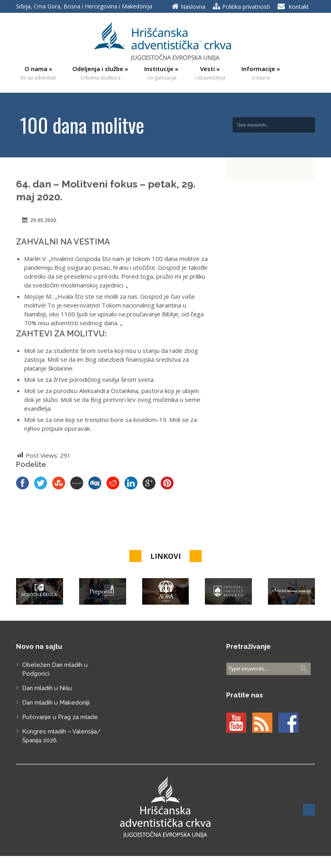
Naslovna (193, 7)
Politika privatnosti (246, 7)
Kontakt (299, 7)
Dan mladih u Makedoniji (56, 703)
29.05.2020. (44, 220)
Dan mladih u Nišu (47, 688)
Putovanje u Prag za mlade (60, 717)
